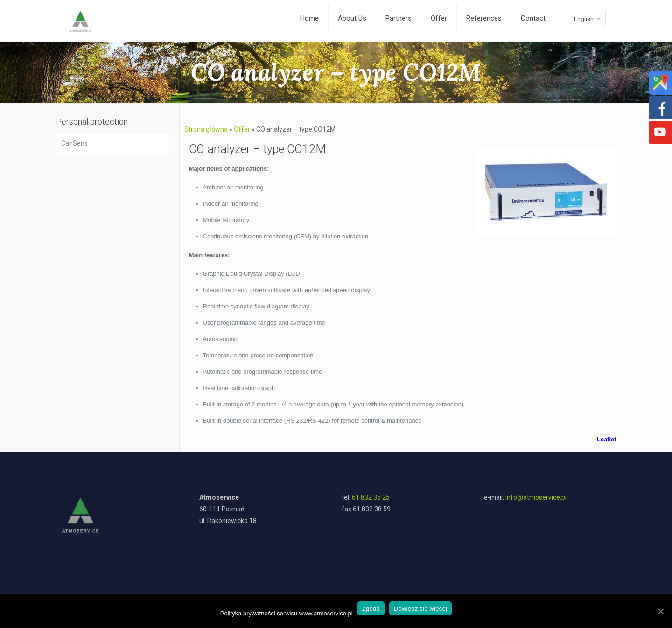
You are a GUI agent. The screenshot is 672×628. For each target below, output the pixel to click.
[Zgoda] (660, 611)
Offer (242, 129)
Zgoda (371, 609)
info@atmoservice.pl (536, 497)
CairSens (74, 143)
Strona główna (206, 129)
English (588, 19)
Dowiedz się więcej (420, 609)
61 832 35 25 (371, 497)
